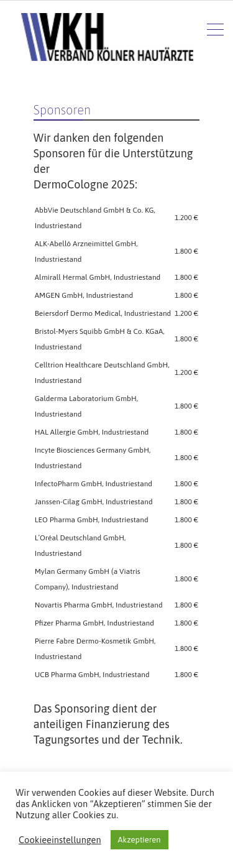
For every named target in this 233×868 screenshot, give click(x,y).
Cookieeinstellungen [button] (60, 840)
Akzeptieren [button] (139, 840)
